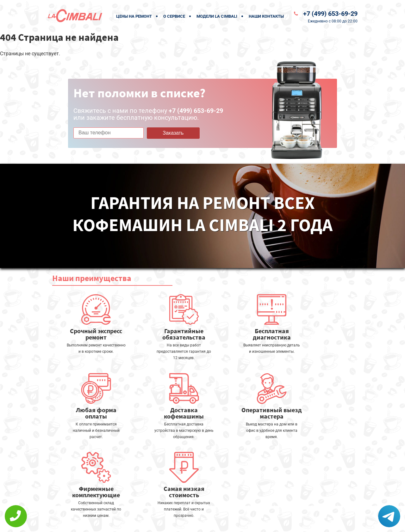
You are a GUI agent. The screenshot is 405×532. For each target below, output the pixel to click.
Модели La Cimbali (217, 16)
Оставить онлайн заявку (222, 508)
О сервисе (174, 16)
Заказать (173, 133)
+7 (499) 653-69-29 (330, 14)
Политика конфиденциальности (158, 523)
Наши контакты (266, 16)
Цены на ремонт (134, 16)
